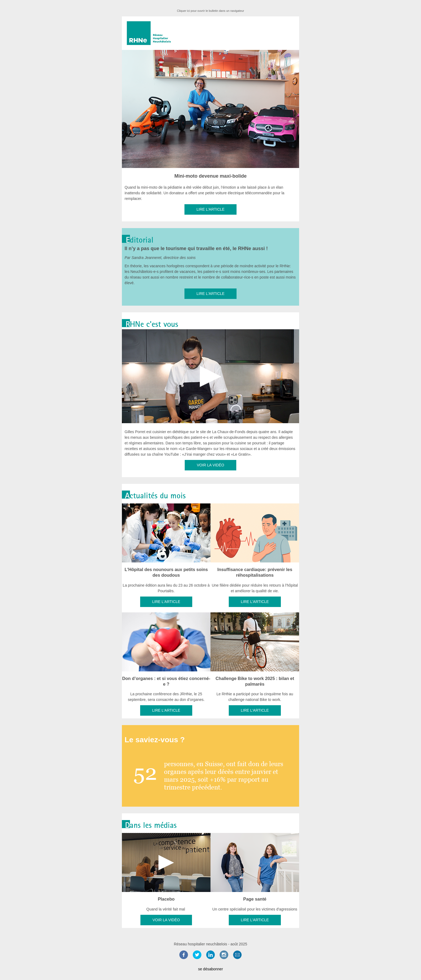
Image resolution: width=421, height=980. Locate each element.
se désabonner (211, 969)
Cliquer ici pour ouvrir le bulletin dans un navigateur (210, 11)
